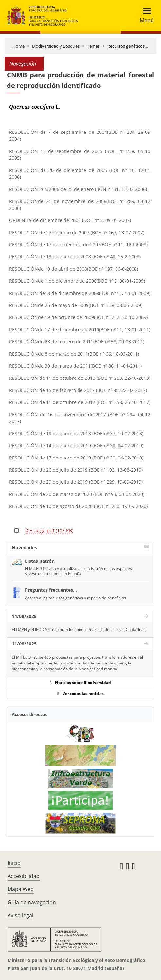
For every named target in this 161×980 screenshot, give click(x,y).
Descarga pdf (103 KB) (49, 531)
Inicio (14, 863)
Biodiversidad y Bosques (56, 46)
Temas (93, 46)
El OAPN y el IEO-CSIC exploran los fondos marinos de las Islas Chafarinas (79, 630)
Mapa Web (21, 889)
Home (18, 46)
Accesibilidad (24, 876)
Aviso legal (20, 915)
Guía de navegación (32, 902)
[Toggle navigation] (145, 16)
